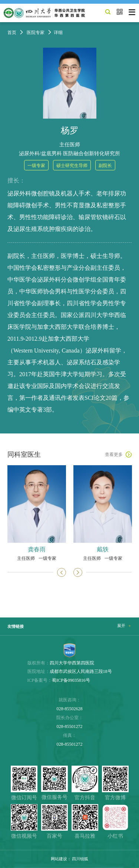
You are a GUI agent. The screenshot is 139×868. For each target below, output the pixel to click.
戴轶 (103, 549)
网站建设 (59, 859)
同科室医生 (24, 455)
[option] (37, 513)
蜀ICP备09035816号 (71, 680)
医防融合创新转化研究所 (92, 154)
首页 (12, 33)
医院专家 (36, 33)
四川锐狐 (80, 859)
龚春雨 (37, 549)
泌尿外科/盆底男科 (40, 154)
